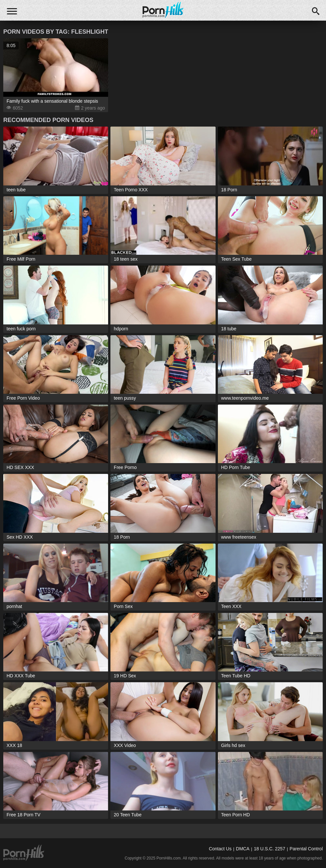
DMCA (243, 849)
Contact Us (220, 849)
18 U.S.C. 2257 (270, 849)
